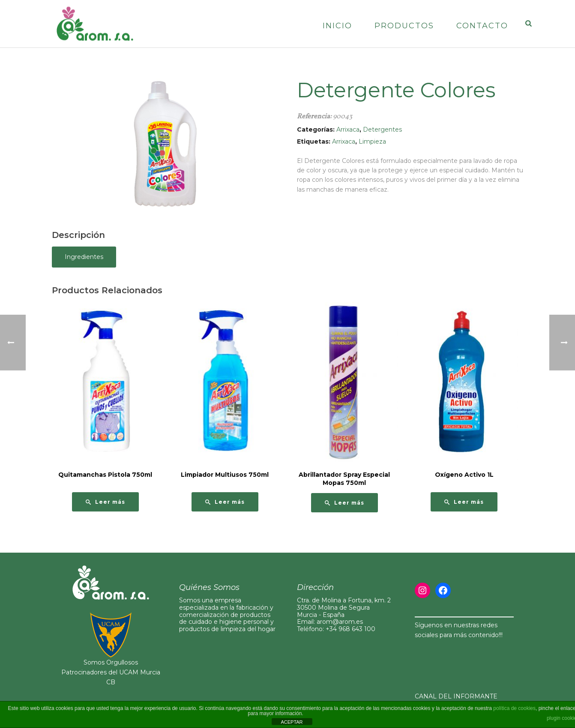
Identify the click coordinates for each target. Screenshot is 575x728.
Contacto (482, 26)
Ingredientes (84, 257)
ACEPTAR (292, 722)
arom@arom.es (340, 622)
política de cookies (514, 708)
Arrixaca (348, 129)
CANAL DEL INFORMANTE (456, 696)
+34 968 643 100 (350, 629)
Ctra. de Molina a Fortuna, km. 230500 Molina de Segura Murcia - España (344, 608)
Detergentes (382, 129)
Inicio (337, 26)
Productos (404, 26)
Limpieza (372, 141)
